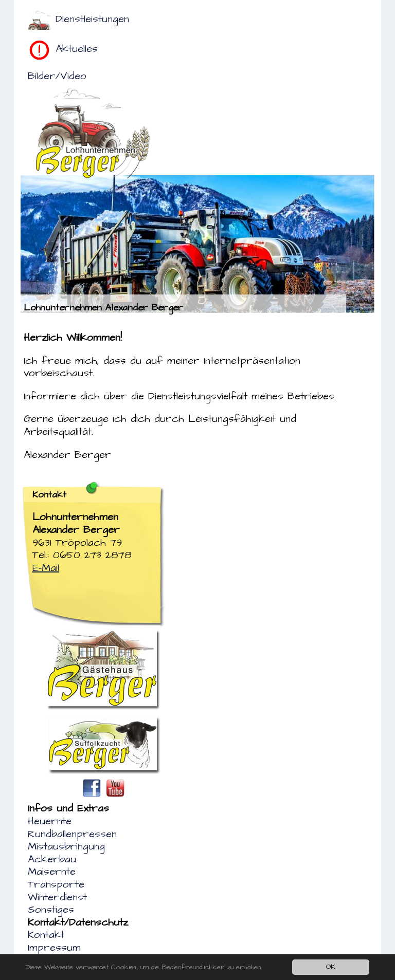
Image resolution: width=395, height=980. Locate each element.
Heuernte (50, 821)
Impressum (54, 948)
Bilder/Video (57, 76)
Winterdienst (57, 897)
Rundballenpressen (72, 834)
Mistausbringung (66, 846)
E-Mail (46, 568)
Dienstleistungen (92, 19)
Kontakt (46, 935)
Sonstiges (51, 910)
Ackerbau (52, 859)
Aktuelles (77, 49)
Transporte (56, 884)
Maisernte (52, 872)
